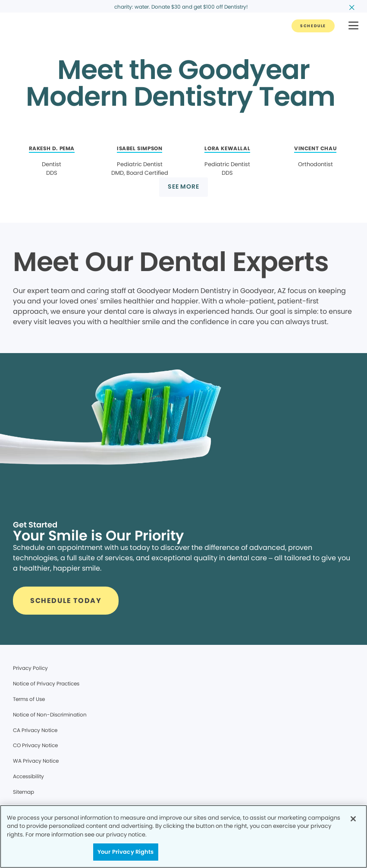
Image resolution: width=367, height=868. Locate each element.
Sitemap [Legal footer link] (24, 792)
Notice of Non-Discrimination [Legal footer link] (50, 715)
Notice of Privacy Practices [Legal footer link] (46, 683)
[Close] (353, 819)
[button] (353, 26)
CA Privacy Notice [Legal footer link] (35, 730)
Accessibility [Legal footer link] (28, 776)
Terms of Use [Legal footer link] (29, 699)
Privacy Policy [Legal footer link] (30, 668)
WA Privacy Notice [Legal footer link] (36, 761)
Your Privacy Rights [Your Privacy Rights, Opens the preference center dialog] (125, 852)
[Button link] (313, 26)
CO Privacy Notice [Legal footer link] (35, 745)
